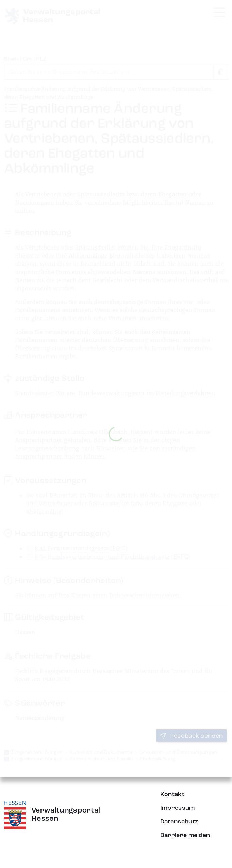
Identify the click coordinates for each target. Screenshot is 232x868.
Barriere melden (185, 835)
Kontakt (172, 794)
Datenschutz (179, 822)
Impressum (178, 808)
